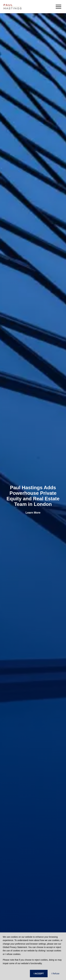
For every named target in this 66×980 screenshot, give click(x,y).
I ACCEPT (39, 974)
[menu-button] (58, 7)
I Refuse (55, 974)
